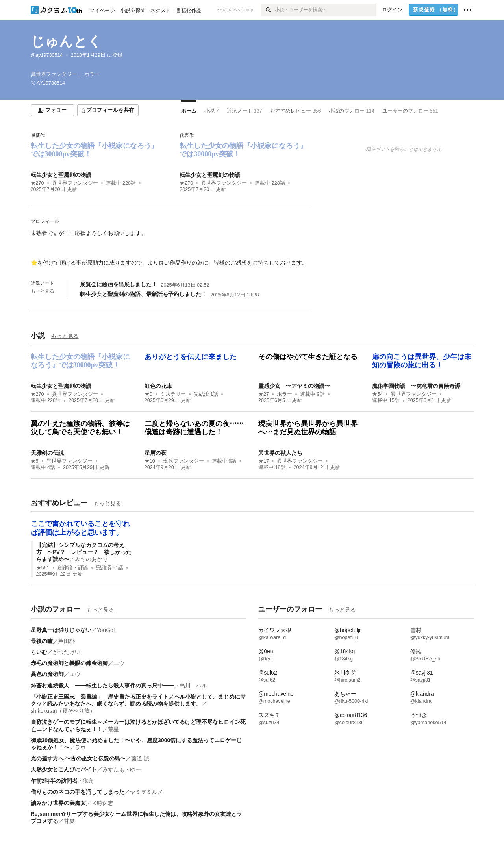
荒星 (113, 729)
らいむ (39, 652)
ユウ (119, 663)
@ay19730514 (47, 55)
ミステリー (173, 394)
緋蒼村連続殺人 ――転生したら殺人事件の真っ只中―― (102, 686)
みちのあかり (91, 559)
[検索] (268, 10)
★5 (35, 461)
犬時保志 (102, 803)
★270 (37, 183)
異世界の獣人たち (280, 453)
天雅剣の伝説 (47, 453)
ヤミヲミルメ (146, 792)
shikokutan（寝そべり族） (63, 711)
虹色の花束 (158, 386)
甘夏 (69, 821)
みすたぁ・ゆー (122, 769)
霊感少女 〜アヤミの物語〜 (294, 386)
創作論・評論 (73, 568)
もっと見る (43, 291)
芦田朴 (67, 641)
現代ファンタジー (183, 461)
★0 (148, 394)
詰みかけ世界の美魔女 (58, 803)
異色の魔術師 (47, 674)
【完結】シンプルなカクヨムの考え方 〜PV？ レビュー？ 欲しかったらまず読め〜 (84, 552)
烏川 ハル (193, 686)
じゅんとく (66, 41)
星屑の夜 (156, 453)
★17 (264, 461)
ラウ (80, 747)
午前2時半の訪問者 (54, 781)
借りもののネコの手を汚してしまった (78, 792)
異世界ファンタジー (75, 183)
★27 (264, 394)
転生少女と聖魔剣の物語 (61, 175)
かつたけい (67, 652)
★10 (150, 461)
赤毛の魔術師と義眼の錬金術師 (69, 663)
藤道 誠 (140, 758)
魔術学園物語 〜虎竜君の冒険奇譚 (416, 386)
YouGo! (106, 630)
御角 (89, 781)
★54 (377, 394)
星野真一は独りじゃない (61, 630)
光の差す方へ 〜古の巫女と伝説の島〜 (78, 758)
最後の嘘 (42, 641)
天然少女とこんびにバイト (64, 769)
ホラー (284, 394)
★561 (43, 568)
